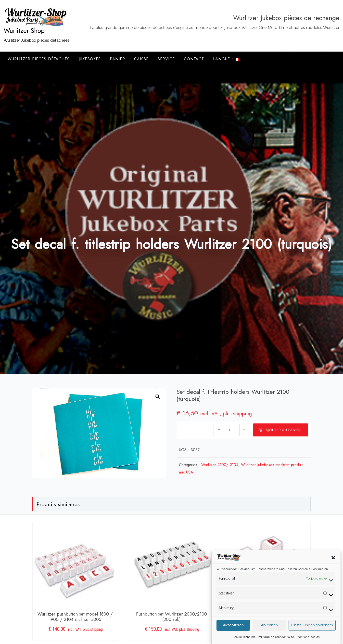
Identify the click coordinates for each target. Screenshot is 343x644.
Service (166, 59)
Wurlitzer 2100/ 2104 (220, 465)
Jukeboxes (90, 59)
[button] (333, 564)
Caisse (141, 59)
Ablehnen (269, 631)
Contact (194, 59)
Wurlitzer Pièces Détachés (39, 59)
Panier (117, 59)
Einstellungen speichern (312, 631)
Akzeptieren (233, 631)
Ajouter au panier (279, 430)
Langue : (226, 59)
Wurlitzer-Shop (24, 31)
